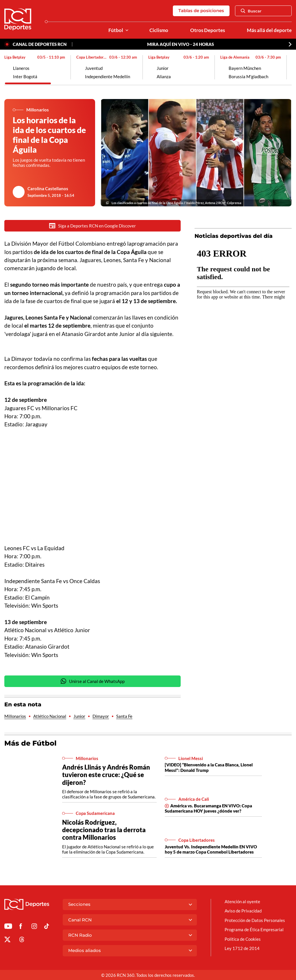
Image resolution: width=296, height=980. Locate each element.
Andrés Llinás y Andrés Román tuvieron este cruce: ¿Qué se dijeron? (106, 775)
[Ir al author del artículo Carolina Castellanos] (19, 192)
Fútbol (116, 30)
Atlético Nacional (50, 716)
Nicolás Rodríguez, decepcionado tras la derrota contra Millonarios (104, 830)
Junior (79, 716)
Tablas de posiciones (201, 11)
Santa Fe (124, 716)
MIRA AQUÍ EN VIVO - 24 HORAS (181, 44)
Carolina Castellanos (48, 188)
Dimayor (101, 716)
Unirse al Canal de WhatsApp (92, 681)
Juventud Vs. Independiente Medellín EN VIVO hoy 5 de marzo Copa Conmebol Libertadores (211, 850)
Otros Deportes (208, 30)
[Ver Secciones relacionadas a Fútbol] (127, 30)
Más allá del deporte (269, 30)
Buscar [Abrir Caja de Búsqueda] (251, 11)
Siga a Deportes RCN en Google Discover (92, 226)
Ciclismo (159, 30)
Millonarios (15, 716)
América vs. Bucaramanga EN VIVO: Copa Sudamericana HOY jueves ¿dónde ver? (208, 809)
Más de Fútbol (30, 743)
